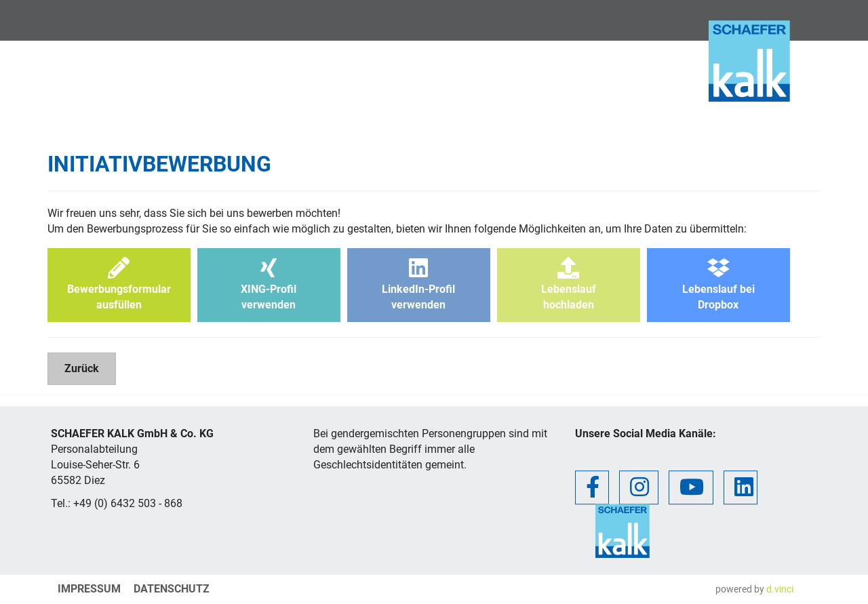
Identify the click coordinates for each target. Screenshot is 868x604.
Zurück (82, 368)
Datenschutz (172, 589)
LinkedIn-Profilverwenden (418, 284)
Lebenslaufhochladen (569, 284)
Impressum (89, 589)
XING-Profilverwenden (269, 284)
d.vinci (780, 589)
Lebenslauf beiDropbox (718, 284)
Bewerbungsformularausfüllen (119, 284)
